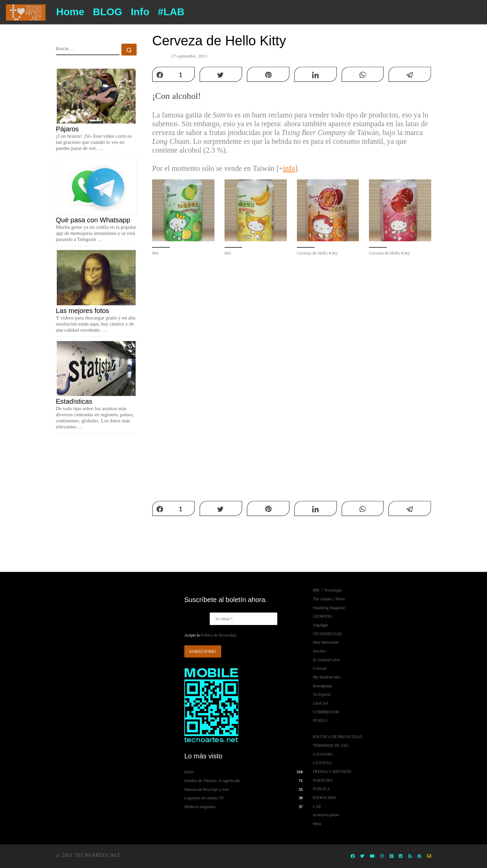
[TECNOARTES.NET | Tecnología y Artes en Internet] (26, 11)
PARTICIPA (323, 780)
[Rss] (410, 856)
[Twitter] (362, 856)
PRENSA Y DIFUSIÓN (332, 772)
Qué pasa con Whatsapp (93, 220)
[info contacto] (429, 856)
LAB (317, 806)
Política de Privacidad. (218, 635)
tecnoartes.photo (326, 815)
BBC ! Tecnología (327, 590)
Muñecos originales (200, 807)
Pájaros (67, 129)
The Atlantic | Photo (329, 599)
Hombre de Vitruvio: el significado (212, 781)
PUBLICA (321, 789)
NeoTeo (319, 651)
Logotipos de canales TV (204, 798)
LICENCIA (322, 763)
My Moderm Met (327, 677)
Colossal (320, 668)
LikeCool (320, 703)
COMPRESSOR (326, 712)
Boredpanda (322, 686)
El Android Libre (327, 660)
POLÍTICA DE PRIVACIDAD (338, 737)
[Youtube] (372, 856)
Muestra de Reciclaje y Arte (207, 789)
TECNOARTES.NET (97, 855)
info (289, 168)
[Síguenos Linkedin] (401, 856)
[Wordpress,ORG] (419, 856)
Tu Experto (322, 694)
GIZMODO (322, 616)
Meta (317, 824)
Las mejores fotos (83, 311)
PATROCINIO (324, 798)
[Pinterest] (391, 856)
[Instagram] (382, 856)
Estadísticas (74, 401)
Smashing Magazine (329, 608)
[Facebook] (353, 856)
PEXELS (320, 720)
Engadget (320, 625)
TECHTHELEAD (327, 634)
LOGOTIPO (323, 754)
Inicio (189, 772)
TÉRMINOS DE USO (331, 745)
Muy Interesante (326, 642)
